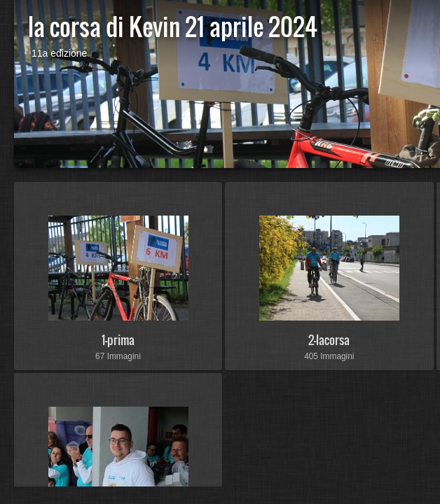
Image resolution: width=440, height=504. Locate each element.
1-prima (118, 340)
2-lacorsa (329, 340)
